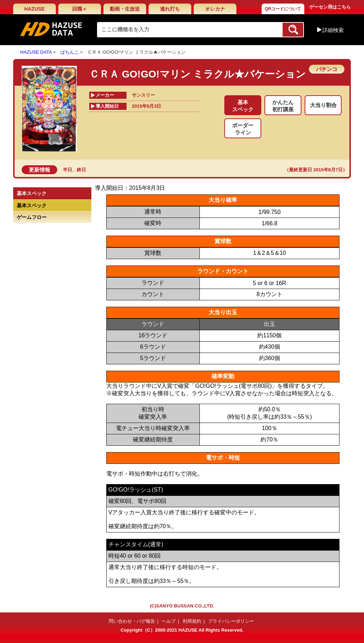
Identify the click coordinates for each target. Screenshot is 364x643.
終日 (81, 170)
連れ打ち (170, 9)
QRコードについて (283, 9)
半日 (68, 170)
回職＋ (80, 9)
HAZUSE (34, 9)
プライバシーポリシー (231, 621)
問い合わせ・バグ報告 (132, 621)
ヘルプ (169, 621)
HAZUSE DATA (36, 52)
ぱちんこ (70, 52)
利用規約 (192, 621)
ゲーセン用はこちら (330, 7)
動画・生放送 (125, 9)
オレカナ (215, 9)
